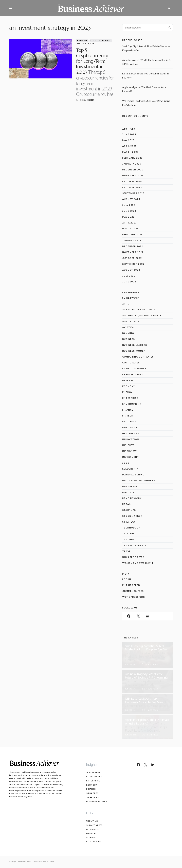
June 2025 (129, 134)
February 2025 (132, 158)
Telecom (128, 534)
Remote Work (132, 498)
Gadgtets (129, 422)
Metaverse (130, 486)
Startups (129, 510)
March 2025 (130, 152)
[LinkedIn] (148, 616)
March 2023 (130, 229)
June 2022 (129, 282)
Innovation (131, 439)
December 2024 (133, 170)
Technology (131, 528)
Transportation (134, 545)
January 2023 (132, 240)
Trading (128, 540)
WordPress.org (134, 597)
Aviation (129, 327)
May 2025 (128, 140)
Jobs (126, 463)
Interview (130, 451)
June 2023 (129, 211)
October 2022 (132, 258)
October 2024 (132, 181)
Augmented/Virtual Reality (142, 316)
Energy (127, 392)
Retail (127, 504)
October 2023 (132, 187)
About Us (92, 821)
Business (73, 41)
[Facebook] (129, 616)
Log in (127, 579)
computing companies (138, 357)
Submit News (94, 825)
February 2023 (132, 235)
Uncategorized (133, 557)
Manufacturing (133, 475)
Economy (129, 386)
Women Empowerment (138, 563)
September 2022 (133, 264)
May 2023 (128, 217)
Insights (128, 445)
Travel (127, 551)
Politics (128, 492)
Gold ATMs (130, 428)
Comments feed (133, 591)
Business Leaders (135, 345)
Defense (128, 380)
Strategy (129, 522)
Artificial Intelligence (139, 310)
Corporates (131, 363)
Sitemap (91, 838)
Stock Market (132, 516)
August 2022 (131, 270)
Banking (128, 333)
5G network (131, 298)
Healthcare (131, 433)
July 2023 (129, 205)
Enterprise (130, 398)
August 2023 (131, 199)
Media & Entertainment (139, 481)
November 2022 (133, 252)
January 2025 (132, 164)
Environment (132, 404)
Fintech (128, 416)
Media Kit (92, 833)
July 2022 (129, 276)
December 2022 (133, 246)
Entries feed (131, 585)
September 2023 (133, 193)
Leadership (130, 469)
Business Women (134, 351)
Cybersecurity (133, 374)
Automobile (131, 321)
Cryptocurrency (92, 41)
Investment (131, 457)
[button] (11, 8)
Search (170, 28)
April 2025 (129, 146)
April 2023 (130, 223)
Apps (126, 304)
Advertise (92, 829)
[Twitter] (138, 616)
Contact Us (94, 842)
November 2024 (133, 176)
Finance (128, 410)
